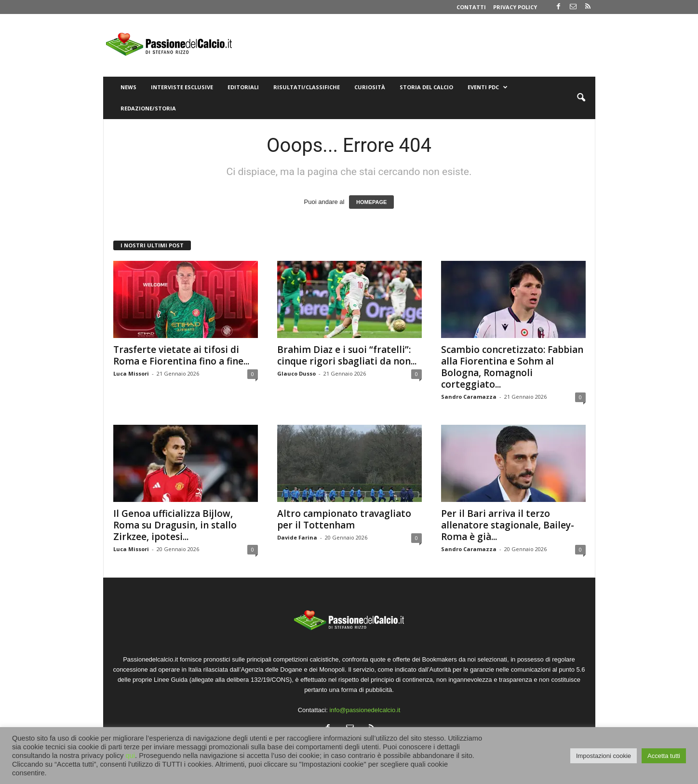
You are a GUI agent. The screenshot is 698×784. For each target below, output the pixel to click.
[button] (581, 98)
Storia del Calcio (426, 87)
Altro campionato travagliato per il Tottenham (344, 519)
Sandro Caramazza (469, 397)
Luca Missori (131, 373)
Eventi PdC (488, 87)
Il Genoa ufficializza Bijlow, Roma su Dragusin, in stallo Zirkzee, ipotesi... (175, 525)
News (128, 87)
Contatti (471, 7)
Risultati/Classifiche (307, 87)
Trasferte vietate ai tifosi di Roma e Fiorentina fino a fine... (181, 355)
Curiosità (370, 87)
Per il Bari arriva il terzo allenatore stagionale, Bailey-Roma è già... (508, 525)
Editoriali (243, 87)
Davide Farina (297, 537)
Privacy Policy (515, 7)
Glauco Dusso (296, 373)
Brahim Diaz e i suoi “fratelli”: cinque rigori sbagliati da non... (347, 355)
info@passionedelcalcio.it (365, 710)
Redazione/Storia (148, 108)
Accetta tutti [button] (664, 756)
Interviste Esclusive (182, 87)
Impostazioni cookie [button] (604, 756)
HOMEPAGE (371, 202)
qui (130, 756)
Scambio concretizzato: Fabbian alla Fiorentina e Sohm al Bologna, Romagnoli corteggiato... (512, 367)
